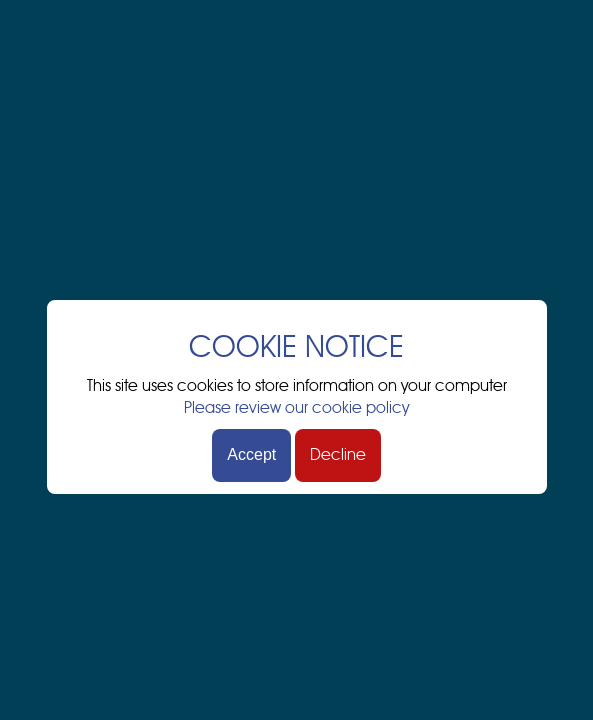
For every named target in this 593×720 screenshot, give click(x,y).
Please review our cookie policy (296, 408)
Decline (338, 455)
